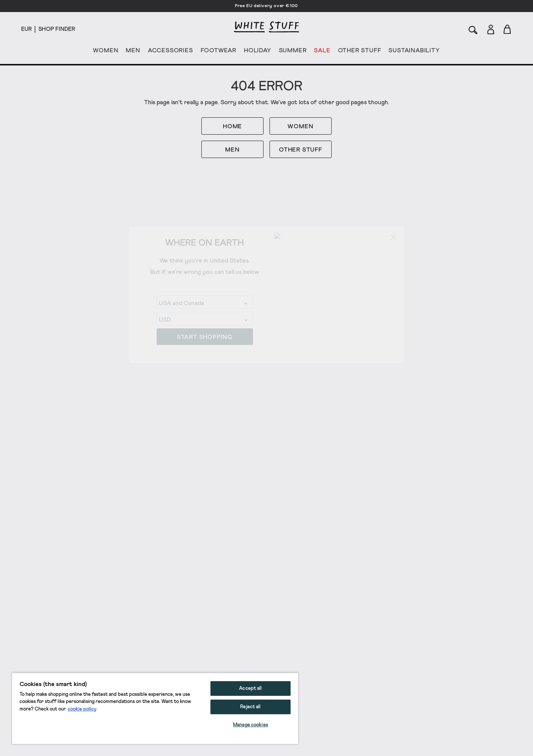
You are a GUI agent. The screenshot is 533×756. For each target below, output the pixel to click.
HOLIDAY (258, 52)
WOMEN (106, 52)
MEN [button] (232, 150)
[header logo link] (266, 27)
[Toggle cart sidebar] (508, 29)
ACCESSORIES (171, 52)
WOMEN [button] (300, 126)
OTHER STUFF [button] (301, 150)
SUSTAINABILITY (414, 52)
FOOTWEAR (219, 52)
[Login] (491, 28)
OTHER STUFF (360, 52)
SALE (322, 52)
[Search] (473, 29)
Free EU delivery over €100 (266, 6)
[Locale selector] (26, 29)
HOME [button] (232, 126)
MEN (133, 52)
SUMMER (293, 52)
